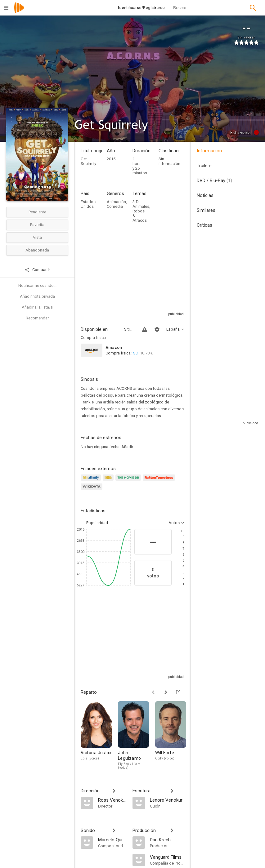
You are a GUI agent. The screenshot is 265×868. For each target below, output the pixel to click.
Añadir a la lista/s (37, 307)
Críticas (204, 225)
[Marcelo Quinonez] (112, 839)
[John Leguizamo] (137, 735)
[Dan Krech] (167, 839)
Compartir (37, 270)
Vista (37, 237)
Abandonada (37, 250)
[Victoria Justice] (99, 735)
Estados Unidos (88, 204)
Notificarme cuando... (37, 285)
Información (209, 151)
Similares (206, 210)
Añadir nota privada (37, 296)
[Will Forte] (174, 735)
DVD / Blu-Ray (214, 180)
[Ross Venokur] (112, 800)
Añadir (127, 447)
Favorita (37, 225)
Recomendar (37, 318)
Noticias (205, 195)
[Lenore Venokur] (167, 800)
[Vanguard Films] (167, 857)
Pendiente (37, 212)
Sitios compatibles (129, 329)
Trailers (204, 166)
